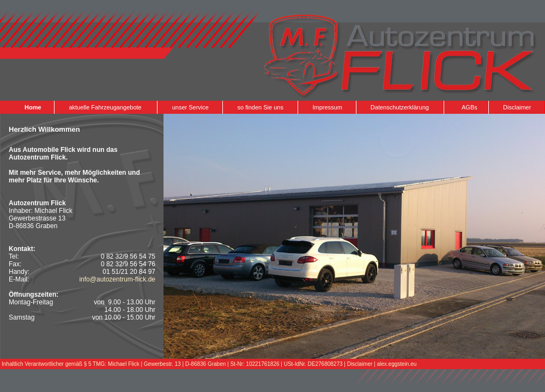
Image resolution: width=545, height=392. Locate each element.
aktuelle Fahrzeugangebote (105, 107)
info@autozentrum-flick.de (117, 279)
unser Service (190, 107)
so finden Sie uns (261, 107)
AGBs (470, 107)
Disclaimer (517, 107)
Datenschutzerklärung (400, 107)
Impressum (327, 107)
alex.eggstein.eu (397, 364)
